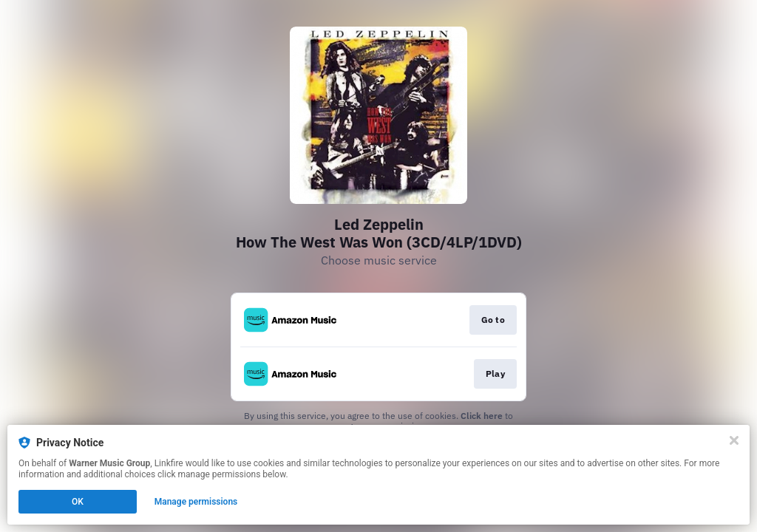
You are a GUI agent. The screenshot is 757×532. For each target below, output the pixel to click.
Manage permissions (196, 502)
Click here (482, 416)
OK (78, 502)
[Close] (734, 440)
